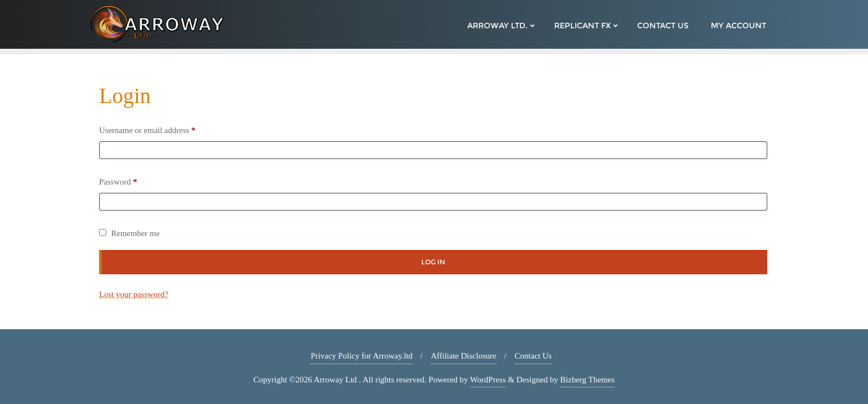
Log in (433, 262)
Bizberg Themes (587, 380)
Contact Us (533, 356)
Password (121, 182)
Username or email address (150, 130)
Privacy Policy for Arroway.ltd (361, 356)
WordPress (488, 380)
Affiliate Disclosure (463, 356)
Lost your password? (134, 294)
